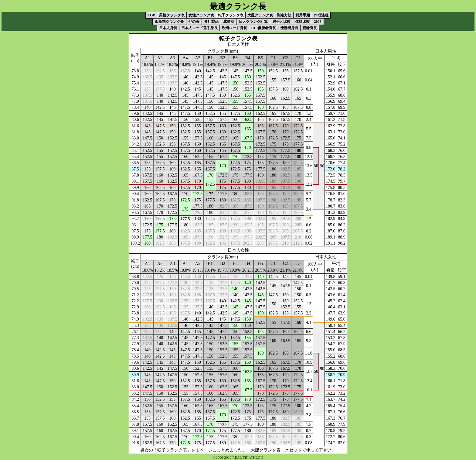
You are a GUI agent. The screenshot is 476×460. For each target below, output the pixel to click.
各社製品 (211, 22)
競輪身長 (310, 28)
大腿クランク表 (260, 15)
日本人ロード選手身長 (199, 28)
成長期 (229, 22)
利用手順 (303, 15)
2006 (318, 22)
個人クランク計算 (253, 22)
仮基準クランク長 (169, 22)
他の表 (194, 22)
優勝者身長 (289, 28)
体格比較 (302, 22)
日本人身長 (168, 28)
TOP (151, 15)
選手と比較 (281, 22)
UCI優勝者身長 (263, 28)
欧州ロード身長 (234, 28)
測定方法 (284, 15)
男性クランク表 (172, 15)
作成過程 (321, 15)
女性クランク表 (201, 15)
